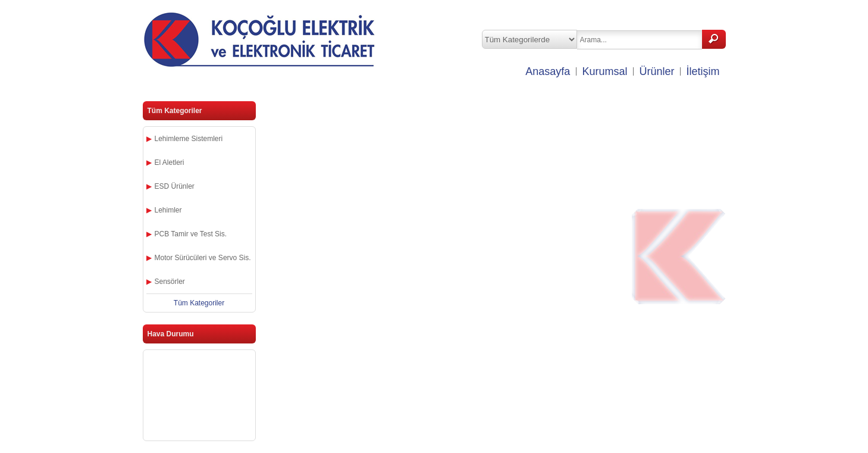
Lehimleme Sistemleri (189, 139)
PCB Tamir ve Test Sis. (191, 234)
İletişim (703, 71)
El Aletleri (170, 163)
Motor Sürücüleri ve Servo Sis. (203, 258)
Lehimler (168, 210)
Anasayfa (548, 71)
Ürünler (657, 71)
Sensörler (170, 282)
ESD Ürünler (175, 186)
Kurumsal (604, 71)
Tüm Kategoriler (199, 303)
